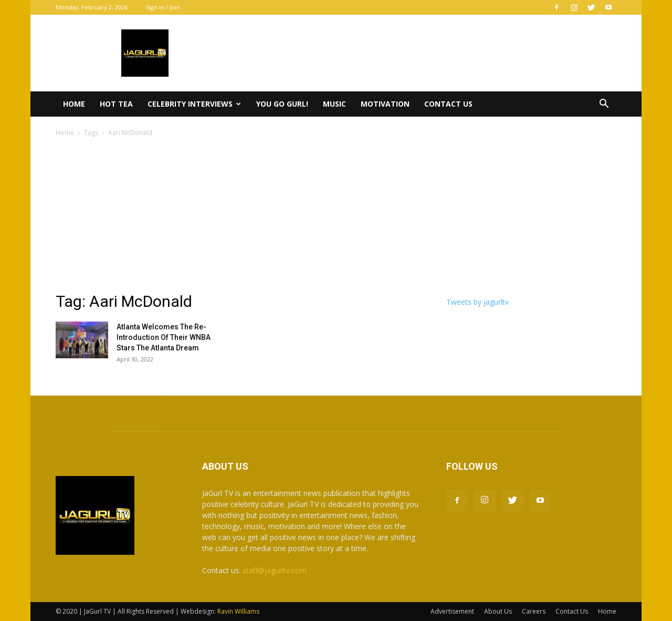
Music (334, 104)
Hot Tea (116, 104)
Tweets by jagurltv (477, 302)
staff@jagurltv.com (275, 570)
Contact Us (448, 104)
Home (74, 104)
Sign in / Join (163, 7)
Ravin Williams (239, 611)
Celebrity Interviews (194, 104)
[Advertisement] (336, 218)
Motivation (385, 104)
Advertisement (452, 611)
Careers (534, 611)
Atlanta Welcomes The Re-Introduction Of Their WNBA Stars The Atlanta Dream (164, 337)
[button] (604, 105)
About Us (498, 611)
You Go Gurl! (282, 104)
